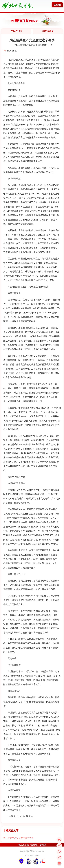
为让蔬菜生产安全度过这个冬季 (18, 838)
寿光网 (33, 845)
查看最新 (57, 5)
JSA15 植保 (48, 31)
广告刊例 (42, 845)
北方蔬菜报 (23, 845)
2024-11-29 (16, 31)
